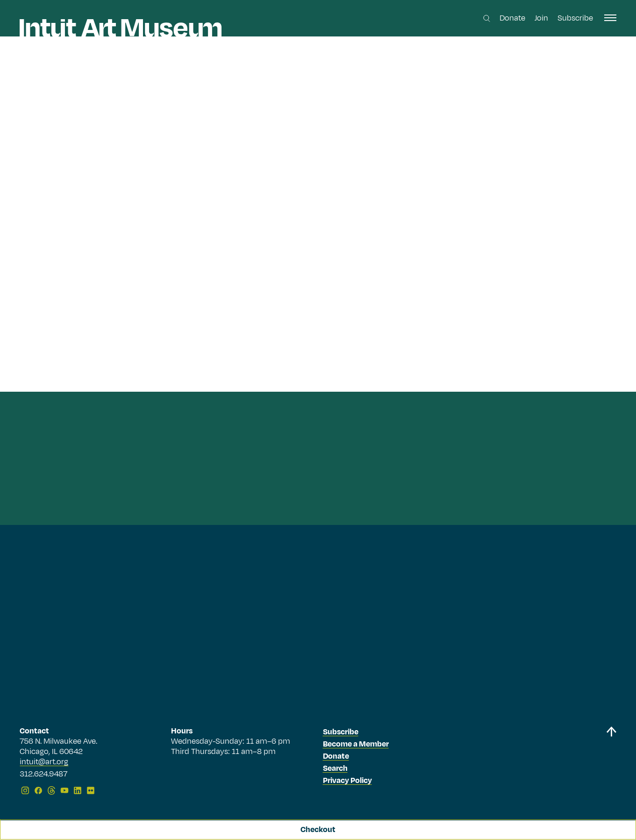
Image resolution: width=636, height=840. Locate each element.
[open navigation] (610, 18)
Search (335, 768)
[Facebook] (38, 790)
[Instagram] (25, 790)
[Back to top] (611, 762)
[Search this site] (487, 18)
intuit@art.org (44, 762)
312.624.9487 (43, 775)
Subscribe (575, 18)
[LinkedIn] (78, 790)
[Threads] (51, 790)
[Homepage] (121, 28)
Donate (512, 18)
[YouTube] (64, 790)
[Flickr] (91, 790)
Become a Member (356, 744)
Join (541, 18)
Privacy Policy (347, 781)
